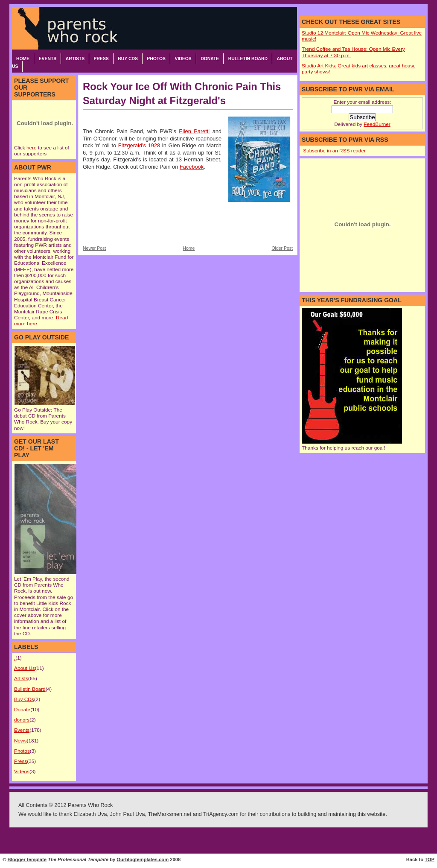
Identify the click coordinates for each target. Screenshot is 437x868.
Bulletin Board (248, 59)
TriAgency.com (221, 814)
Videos (183, 59)
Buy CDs (128, 59)
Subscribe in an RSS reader (334, 151)
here (32, 148)
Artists (75, 59)
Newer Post (94, 248)
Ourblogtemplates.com (143, 859)
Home (23, 59)
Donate (210, 59)
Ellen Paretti (194, 131)
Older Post (282, 248)
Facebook (192, 167)
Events (48, 59)
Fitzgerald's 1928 (139, 145)
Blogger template (27, 859)
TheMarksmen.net (169, 814)
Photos (156, 59)
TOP (430, 859)
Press (101, 59)
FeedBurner (377, 124)
